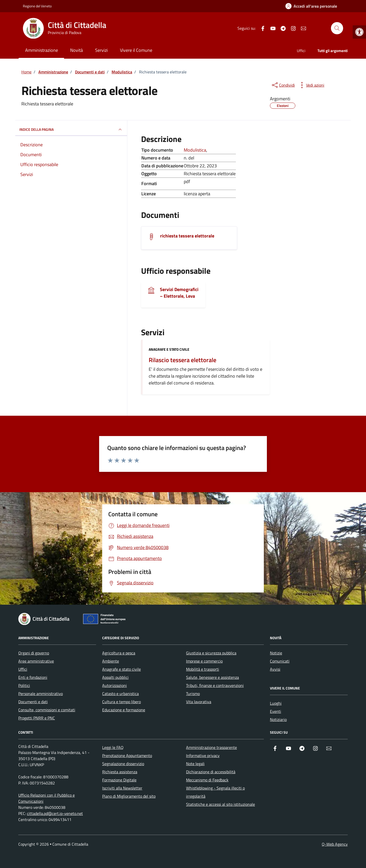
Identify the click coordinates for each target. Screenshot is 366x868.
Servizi (101, 50)
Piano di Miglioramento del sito (129, 796)
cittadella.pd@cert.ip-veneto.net (55, 813)
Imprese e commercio (204, 661)
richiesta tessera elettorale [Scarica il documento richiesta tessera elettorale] (187, 236)
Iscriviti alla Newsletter (122, 788)
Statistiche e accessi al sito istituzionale (220, 804)
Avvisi (275, 669)
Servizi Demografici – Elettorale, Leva (179, 293)
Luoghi (276, 703)
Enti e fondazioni (33, 677)
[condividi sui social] (283, 85)
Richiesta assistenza (120, 772)
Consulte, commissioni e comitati (47, 710)
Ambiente (111, 661)
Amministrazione (42, 50)
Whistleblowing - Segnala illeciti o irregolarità (215, 792)
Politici (24, 685)
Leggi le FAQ (113, 747)
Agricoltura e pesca (119, 653)
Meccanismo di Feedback (207, 780)
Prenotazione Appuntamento (127, 756)
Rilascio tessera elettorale (182, 360)
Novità (77, 50)
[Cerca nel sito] (337, 28)
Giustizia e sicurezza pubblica (211, 653)
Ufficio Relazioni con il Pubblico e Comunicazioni (47, 798)
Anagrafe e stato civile (169, 349)
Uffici (301, 51)
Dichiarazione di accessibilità (211, 772)
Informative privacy (203, 756)
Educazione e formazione (124, 710)
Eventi (276, 711)
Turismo (193, 694)
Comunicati (280, 661)
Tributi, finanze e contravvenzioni (215, 685)
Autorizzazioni (115, 685)
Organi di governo (34, 653)
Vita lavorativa (199, 702)
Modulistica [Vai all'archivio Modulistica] (195, 150)
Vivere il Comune (136, 50)
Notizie (276, 653)
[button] (359, 32)
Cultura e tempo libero (121, 702)
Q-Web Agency (335, 844)
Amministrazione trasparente (211, 747)
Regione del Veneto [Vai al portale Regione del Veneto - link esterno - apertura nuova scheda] (37, 6)
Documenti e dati (33, 702)
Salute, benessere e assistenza (212, 677)
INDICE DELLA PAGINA (71, 130)
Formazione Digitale (119, 780)
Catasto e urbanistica (120, 694)
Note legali (195, 764)
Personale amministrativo (41, 694)
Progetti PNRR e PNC (37, 718)
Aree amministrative (36, 661)
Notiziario (278, 719)
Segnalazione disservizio (123, 764)
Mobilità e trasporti (203, 669)
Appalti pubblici (115, 677)
